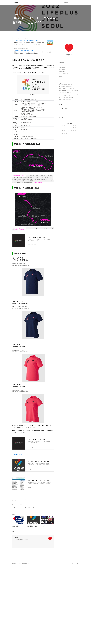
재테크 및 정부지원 (63, 74)
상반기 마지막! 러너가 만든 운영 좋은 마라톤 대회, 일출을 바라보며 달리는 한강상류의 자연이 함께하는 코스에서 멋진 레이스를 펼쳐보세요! (29, 43)
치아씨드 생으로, (68, 94)
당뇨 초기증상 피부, (69, 87)
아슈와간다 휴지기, (63, 92)
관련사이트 (72, 582)
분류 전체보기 (63, 63)
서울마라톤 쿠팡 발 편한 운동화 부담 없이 (24, 50)
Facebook (61, 108)
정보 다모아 (62, 67)
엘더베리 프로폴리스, (63, 96)
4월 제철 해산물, (62, 87)
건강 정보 (62, 76)
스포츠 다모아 (62, 65)
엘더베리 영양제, (62, 100)
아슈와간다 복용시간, (63, 90)
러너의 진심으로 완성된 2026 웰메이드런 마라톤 (26, 41)
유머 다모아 (62, 69)
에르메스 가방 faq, (71, 85)
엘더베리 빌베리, (62, 98)
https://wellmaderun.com (19, 39)
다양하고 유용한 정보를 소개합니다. (21, 558)
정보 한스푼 (15, 3)
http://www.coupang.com (19, 48)
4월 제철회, (76, 90)
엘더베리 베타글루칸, (69, 98)
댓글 (13, 550)
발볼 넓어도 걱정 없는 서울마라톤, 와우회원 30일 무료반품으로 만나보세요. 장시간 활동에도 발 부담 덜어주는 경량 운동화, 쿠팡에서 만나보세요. (33, 53)
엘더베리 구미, (70, 96)
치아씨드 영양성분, (63, 88)
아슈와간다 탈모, (69, 100)
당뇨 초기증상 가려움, (63, 85)
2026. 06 (69, 123)
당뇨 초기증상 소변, (70, 92)
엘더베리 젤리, (62, 94)
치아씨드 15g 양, (70, 90)
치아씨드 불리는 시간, (70, 88)
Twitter (66, 108)
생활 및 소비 (62, 72)
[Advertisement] (33, 504)
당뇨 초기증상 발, (75, 94)
